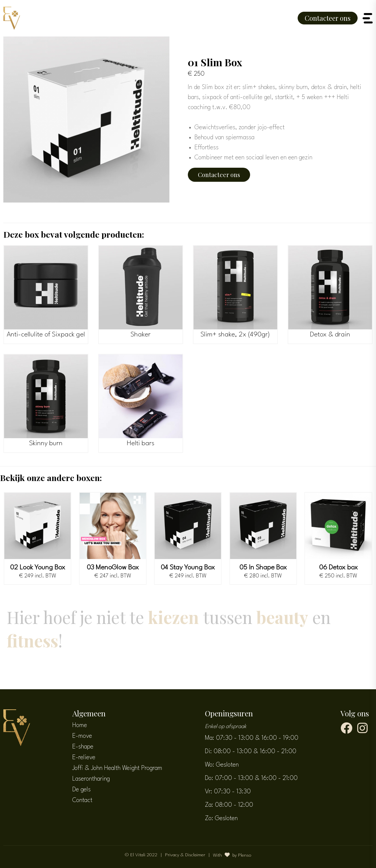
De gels (82, 790)
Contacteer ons (328, 18)
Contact (82, 800)
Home (80, 725)
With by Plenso (232, 855)
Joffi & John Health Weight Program (117, 768)
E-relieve (84, 758)
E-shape (83, 747)
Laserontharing (91, 779)
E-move (82, 736)
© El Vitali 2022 (141, 855)
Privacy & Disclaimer (185, 855)
